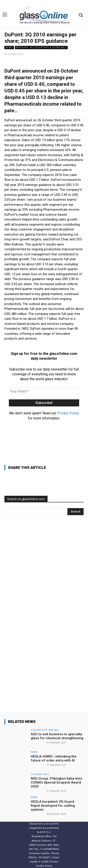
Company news (40, 774)
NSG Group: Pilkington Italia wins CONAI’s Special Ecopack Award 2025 (56, 782)
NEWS (9, 48)
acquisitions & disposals (45, 730)
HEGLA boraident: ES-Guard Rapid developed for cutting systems (53, 806)
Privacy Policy (68, 413)
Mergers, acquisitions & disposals (41, 48)
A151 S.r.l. (46, 832)
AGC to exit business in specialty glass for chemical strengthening (57, 736)
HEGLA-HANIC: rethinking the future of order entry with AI (54, 758)
